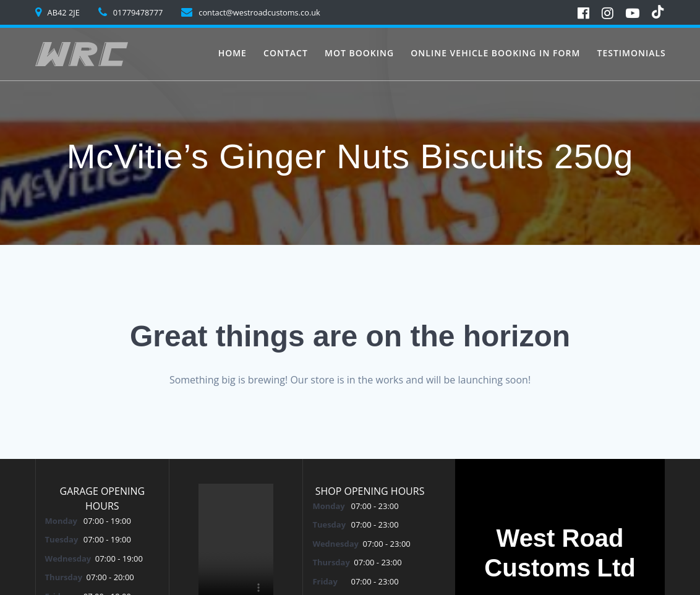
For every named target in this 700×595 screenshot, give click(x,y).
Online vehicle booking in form (495, 53)
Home (233, 53)
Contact (286, 53)
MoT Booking (359, 53)
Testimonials (631, 53)
